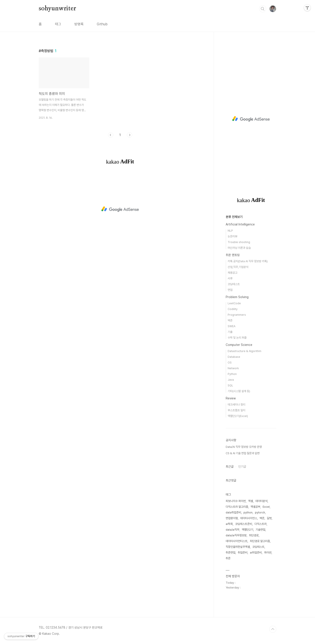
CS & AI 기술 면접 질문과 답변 (243, 453)
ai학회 (229, 524)
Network (233, 368)
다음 (130, 135)
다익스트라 (261, 524)
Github (102, 24)
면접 (230, 290)
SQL (230, 385)
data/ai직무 (233, 530)
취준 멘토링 (233, 255)
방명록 (79, 24)
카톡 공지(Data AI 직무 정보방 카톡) (248, 261)
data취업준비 (233, 512)
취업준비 (243, 553)
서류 (230, 278)
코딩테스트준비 (244, 524)
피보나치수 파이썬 (236, 501)
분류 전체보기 (234, 217)
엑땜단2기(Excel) (238, 416)
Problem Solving (237, 297)
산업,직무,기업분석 (238, 267)
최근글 (230, 467)
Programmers (237, 315)
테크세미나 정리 (236, 405)
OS (230, 363)
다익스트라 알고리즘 (237, 507)
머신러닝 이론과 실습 (239, 248)
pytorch (260, 512)
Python (232, 374)
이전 (111, 135)
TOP (273, 629)
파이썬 (268, 553)
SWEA (232, 326)
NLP (230, 231)
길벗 (269, 518)
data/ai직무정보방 (236, 535)
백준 (230, 320)
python (248, 512)
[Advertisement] (120, 209)
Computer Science (239, 345)
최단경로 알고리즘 (260, 541)
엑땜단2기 (247, 530)
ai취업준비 (256, 553)
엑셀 (251, 501)
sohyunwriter (57, 9)
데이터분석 (261, 501)
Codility (233, 309)
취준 (228, 558)
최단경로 (254, 535)
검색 (263, 9)
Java (231, 380)
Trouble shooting (239, 242)
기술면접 (260, 530)
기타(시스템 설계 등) (239, 391)
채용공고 (233, 273)
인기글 (242, 467)
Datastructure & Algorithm (244, 351)
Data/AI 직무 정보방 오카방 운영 (244, 447)
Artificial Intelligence (240, 224)
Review (231, 398)
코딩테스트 (234, 284)
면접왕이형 (232, 518)
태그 (58, 24)
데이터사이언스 (249, 518)
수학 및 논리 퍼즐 (237, 338)
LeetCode (234, 303)
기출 (230, 332)
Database (234, 357)
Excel (266, 507)
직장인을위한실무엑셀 (238, 547)
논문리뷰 (233, 236)
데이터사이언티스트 (237, 541)
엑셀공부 (255, 507)
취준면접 (231, 553)
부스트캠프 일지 (236, 410)
